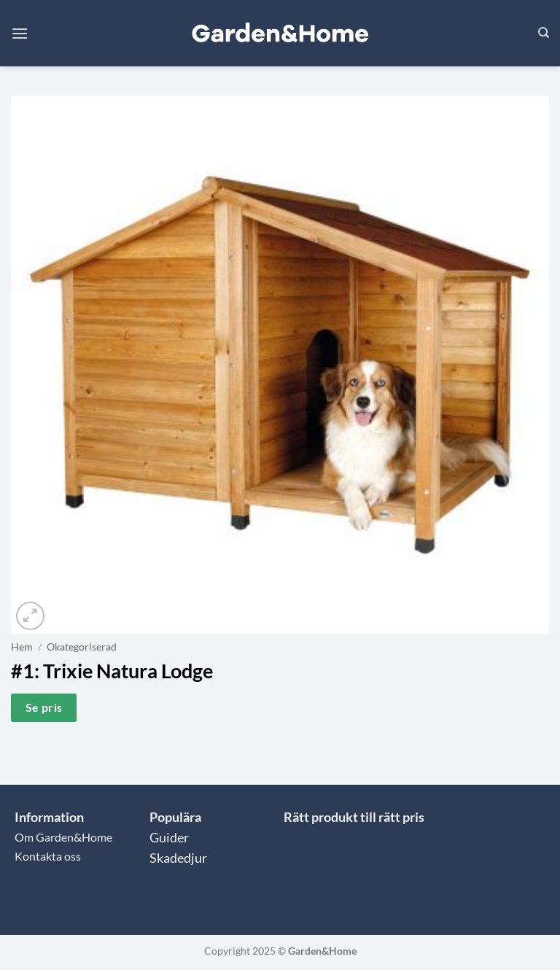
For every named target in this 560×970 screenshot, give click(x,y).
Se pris (44, 707)
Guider (169, 838)
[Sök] (544, 33)
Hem (22, 647)
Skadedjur (178, 858)
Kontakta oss (48, 856)
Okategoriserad (82, 647)
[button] (20, 33)
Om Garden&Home (63, 837)
